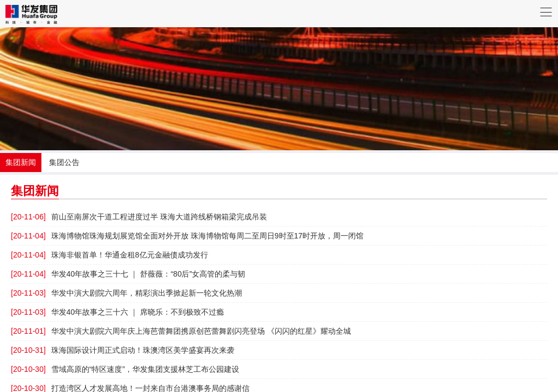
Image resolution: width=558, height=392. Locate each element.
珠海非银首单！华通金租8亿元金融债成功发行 (110, 255)
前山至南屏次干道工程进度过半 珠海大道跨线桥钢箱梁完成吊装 (139, 217)
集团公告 (64, 162)
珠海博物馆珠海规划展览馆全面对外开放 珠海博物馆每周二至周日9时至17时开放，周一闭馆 (187, 236)
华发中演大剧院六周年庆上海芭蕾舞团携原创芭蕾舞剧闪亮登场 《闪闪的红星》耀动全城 (181, 331)
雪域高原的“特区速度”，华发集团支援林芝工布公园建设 (125, 369)
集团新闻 (21, 162)
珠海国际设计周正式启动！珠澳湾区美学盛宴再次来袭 (123, 350)
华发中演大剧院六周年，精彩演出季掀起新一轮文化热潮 (126, 293)
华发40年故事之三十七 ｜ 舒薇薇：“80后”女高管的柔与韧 (128, 274)
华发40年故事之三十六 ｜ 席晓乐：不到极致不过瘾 (117, 312)
